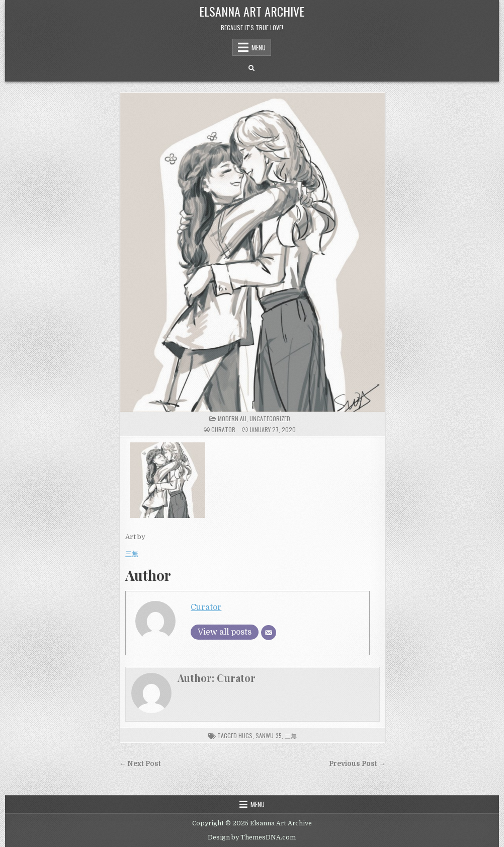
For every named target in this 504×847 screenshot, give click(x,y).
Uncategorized (270, 418)
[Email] (269, 633)
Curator (223, 430)
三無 (132, 554)
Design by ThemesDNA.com (252, 837)
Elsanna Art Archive (252, 11)
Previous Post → (357, 764)
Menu (259, 47)
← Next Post (140, 764)
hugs (245, 736)
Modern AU (232, 418)
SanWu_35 (269, 736)
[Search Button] (251, 68)
